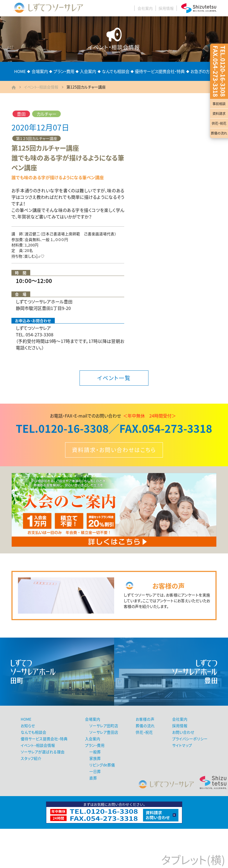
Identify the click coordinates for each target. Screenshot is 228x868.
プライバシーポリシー (190, 739)
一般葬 (95, 752)
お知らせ (28, 726)
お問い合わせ (183, 732)
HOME (20, 71)
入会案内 (88, 71)
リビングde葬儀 (102, 765)
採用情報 (166, 8)
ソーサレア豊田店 (104, 732)
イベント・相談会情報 (41, 87)
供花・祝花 (219, 123)
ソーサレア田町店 (104, 726)
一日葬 (95, 771)
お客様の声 (145, 719)
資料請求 (219, 114)
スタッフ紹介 (31, 758)
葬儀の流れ (219, 133)
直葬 (93, 778)
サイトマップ (182, 745)
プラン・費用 (64, 71)
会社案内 (145, 8)
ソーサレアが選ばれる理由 (43, 752)
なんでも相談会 (116, 71)
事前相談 (219, 104)
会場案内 (40, 71)
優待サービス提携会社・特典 (160, 71)
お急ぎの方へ (202, 71)
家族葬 (95, 758)
